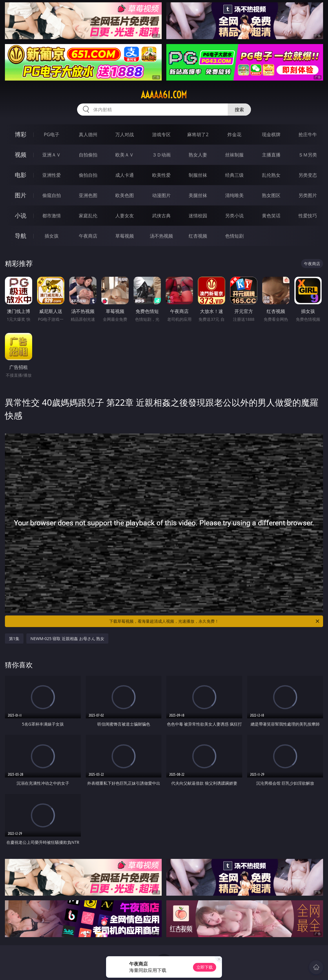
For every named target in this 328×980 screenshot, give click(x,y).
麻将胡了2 (198, 134)
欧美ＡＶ (125, 155)
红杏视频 (198, 236)
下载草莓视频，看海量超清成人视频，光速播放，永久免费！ (215, 621)
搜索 (239, 110)
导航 (21, 236)
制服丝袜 (198, 175)
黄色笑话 (271, 216)
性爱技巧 (308, 216)
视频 (21, 155)
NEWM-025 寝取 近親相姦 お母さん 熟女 (67, 639)
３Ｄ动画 (161, 155)
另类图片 (308, 195)
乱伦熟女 (271, 175)
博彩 (21, 134)
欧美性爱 (161, 175)
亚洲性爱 (52, 175)
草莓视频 (125, 236)
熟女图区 (271, 195)
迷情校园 (198, 216)
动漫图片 (161, 195)
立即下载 (205, 967)
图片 (21, 195)
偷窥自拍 (52, 195)
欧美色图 (125, 195)
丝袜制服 (234, 155)
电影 (21, 175)
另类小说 (234, 216)
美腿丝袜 (198, 195)
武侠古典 (161, 216)
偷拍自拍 (88, 175)
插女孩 (52, 236)
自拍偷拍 (88, 155)
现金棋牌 (271, 134)
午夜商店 (88, 236)
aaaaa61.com (164, 95)
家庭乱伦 (88, 216)
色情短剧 (234, 236)
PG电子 (51, 134)
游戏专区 (161, 134)
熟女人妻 (198, 155)
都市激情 (52, 216)
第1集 (14, 639)
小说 (21, 215)
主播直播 (271, 155)
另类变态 (308, 175)
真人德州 (88, 134)
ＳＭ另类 (308, 155)
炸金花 (234, 134)
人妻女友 (125, 216)
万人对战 (125, 134)
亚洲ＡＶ (52, 155)
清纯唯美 (234, 195)
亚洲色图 (88, 195)
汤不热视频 (161, 236)
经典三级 (234, 175)
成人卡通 (125, 175)
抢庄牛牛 (308, 134)
